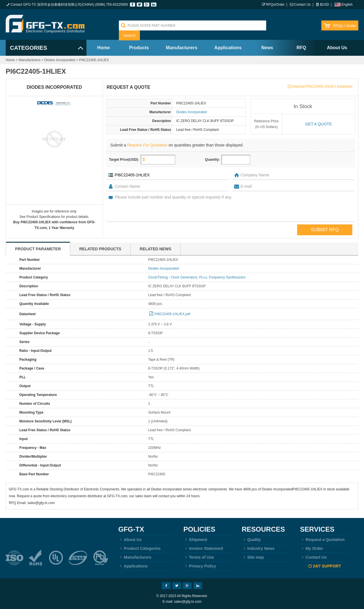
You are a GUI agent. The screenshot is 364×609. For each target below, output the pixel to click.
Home (104, 48)
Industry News (258, 548)
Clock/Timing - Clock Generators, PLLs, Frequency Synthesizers (197, 277)
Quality (251, 540)
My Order (312, 548)
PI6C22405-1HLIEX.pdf (172, 314)
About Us (337, 48)
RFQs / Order (344, 26)
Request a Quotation (322, 540)
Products (139, 48)
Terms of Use (199, 557)
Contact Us (302, 5)
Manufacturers (181, 48)
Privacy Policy (200, 566)
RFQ (301, 48)
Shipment (195, 540)
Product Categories (139, 548)
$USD (324, 5)
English (347, 5)
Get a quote (318, 124)
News (267, 48)
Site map (253, 557)
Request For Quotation (147, 145)
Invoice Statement (203, 548)
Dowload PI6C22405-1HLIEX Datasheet (322, 86)
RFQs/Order (275, 5)
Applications (228, 48)
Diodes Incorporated (60, 60)
